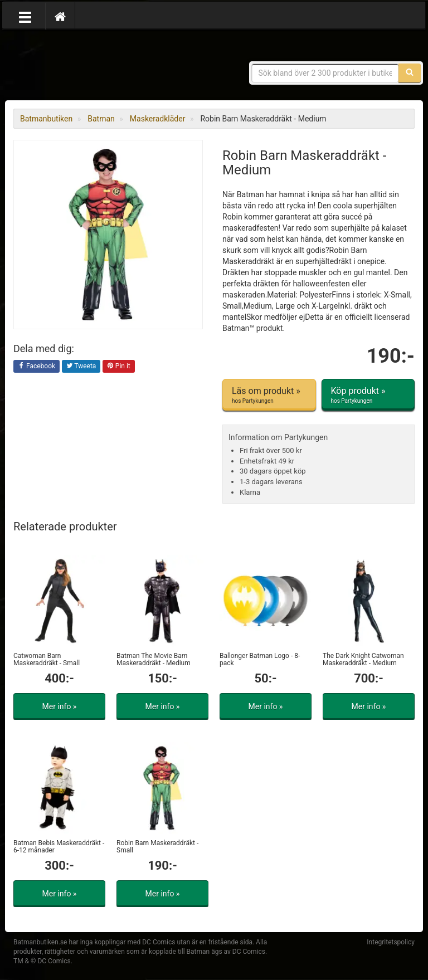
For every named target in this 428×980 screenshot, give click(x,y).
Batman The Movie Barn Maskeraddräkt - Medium (154, 659)
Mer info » (60, 706)
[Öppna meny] (25, 16)
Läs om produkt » (269, 395)
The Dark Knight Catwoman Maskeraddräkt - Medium (363, 659)
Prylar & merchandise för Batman (94, 67)
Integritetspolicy (391, 942)
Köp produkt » (368, 395)
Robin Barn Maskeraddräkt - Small (157, 847)
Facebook (37, 367)
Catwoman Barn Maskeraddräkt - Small (47, 659)
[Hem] (60, 16)
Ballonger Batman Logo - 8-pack (260, 659)
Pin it (119, 367)
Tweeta (81, 367)
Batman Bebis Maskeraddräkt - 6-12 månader (59, 847)
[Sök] (410, 73)
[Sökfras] (325, 73)
